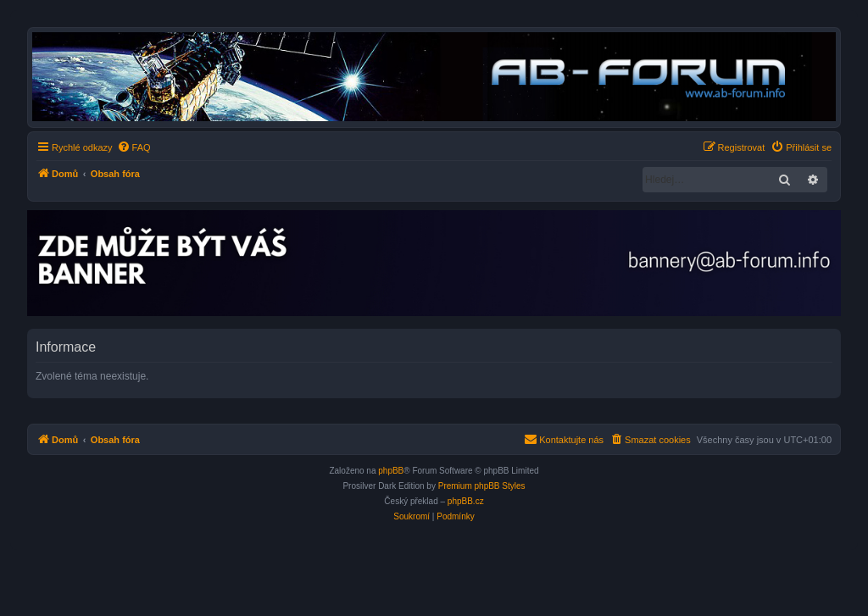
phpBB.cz (466, 501)
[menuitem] (134, 147)
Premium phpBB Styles (482, 486)
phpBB (391, 471)
